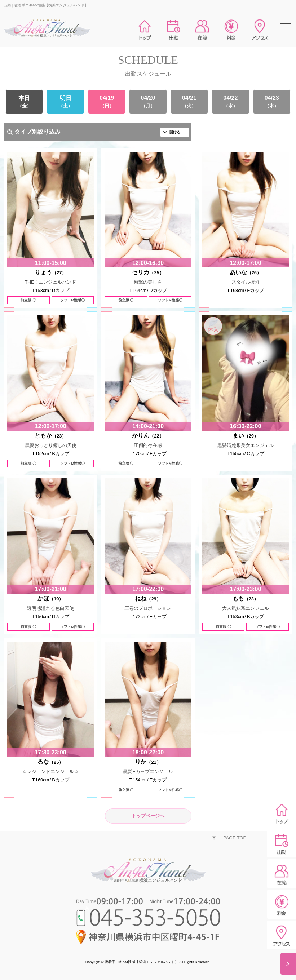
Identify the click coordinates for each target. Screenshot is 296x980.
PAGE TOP (235, 838)
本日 (24, 102)
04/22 (230, 102)
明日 (65, 102)
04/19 (107, 102)
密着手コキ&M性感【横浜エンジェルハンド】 (141, 962)
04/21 (189, 102)
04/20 (148, 102)
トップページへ (148, 816)
